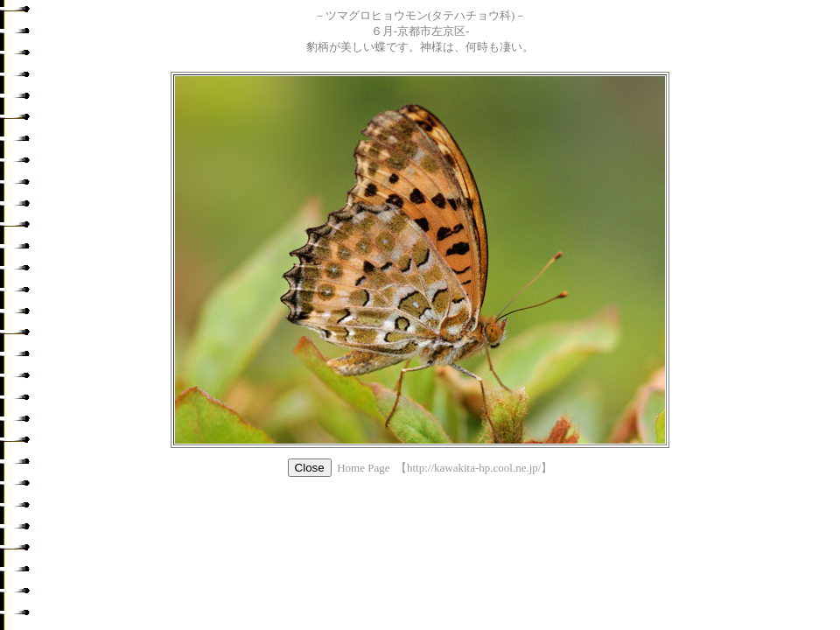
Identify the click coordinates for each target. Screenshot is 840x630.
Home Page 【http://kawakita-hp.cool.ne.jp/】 (444, 468)
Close (310, 468)
